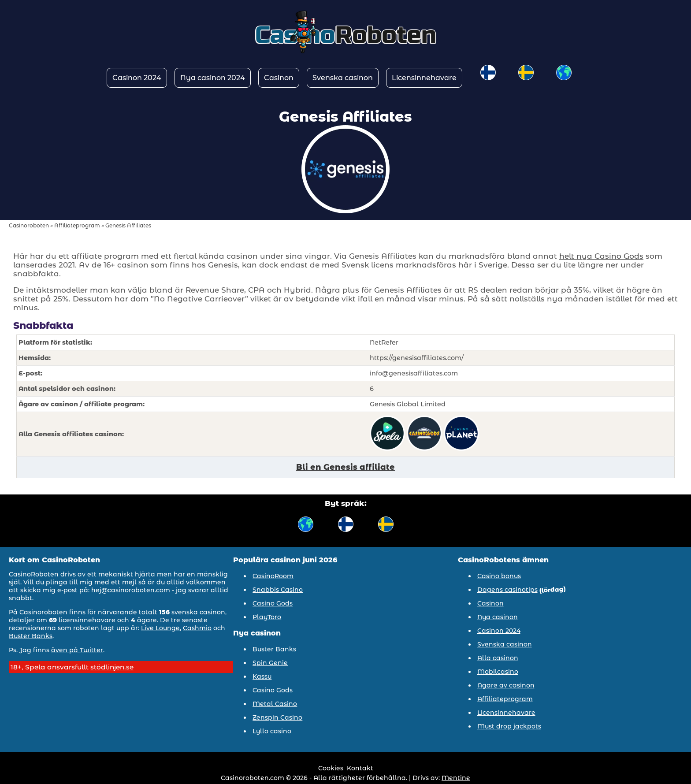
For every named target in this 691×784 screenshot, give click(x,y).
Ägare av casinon (506, 685)
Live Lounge (160, 628)
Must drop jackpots (509, 726)
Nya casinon (498, 617)
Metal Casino (275, 704)
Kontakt (360, 768)
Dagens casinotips (507, 590)
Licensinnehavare (424, 78)
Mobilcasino (498, 672)
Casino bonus (499, 576)
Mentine (456, 778)
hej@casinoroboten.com (131, 590)
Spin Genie (270, 663)
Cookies (331, 768)
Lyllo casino (272, 731)
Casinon (279, 78)
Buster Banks (31, 636)
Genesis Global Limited (408, 404)
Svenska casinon (343, 78)
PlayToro (267, 617)
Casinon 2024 (137, 78)
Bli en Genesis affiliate (345, 467)
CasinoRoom (273, 576)
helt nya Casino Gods (601, 256)
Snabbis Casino (278, 590)
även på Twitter (77, 650)
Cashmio (197, 628)
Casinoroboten (29, 225)
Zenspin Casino (277, 717)
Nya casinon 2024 (213, 78)
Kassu (262, 676)
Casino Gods (273, 603)
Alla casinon (498, 658)
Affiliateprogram (77, 225)
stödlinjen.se (112, 667)
